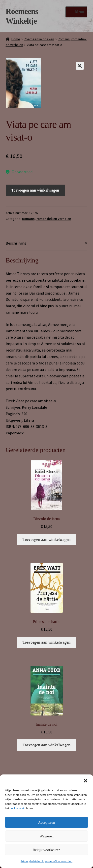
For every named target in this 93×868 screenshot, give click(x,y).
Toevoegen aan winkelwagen (35, 190)
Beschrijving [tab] (16, 243)
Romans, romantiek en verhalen (47, 219)
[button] (86, 781)
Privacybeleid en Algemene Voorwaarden (46, 861)
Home (16, 39)
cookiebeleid (18, 808)
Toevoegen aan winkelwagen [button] (46, 539)
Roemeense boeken (39, 39)
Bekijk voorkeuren (46, 850)
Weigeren (46, 836)
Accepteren (46, 822)
